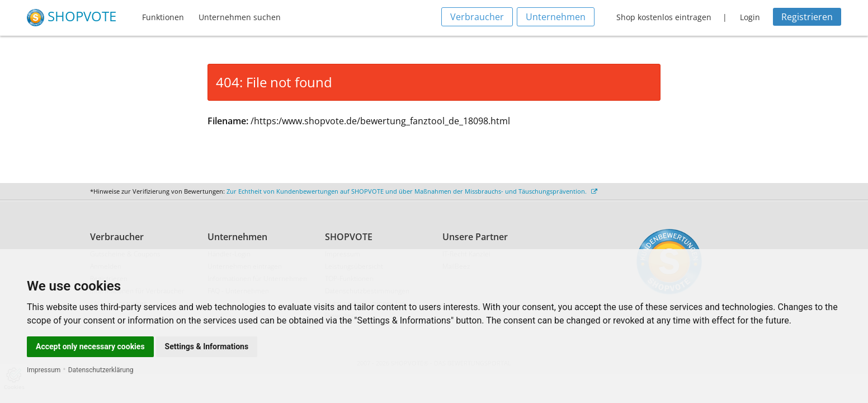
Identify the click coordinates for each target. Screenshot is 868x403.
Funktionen (163, 17)
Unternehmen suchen (240, 17)
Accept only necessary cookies (90, 346)
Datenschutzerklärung (101, 370)
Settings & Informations (207, 346)
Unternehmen (556, 17)
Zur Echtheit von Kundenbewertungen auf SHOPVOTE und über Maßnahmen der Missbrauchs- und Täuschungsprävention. (412, 191)
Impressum (44, 370)
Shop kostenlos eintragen (664, 17)
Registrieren (807, 17)
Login (750, 17)
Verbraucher (477, 17)
